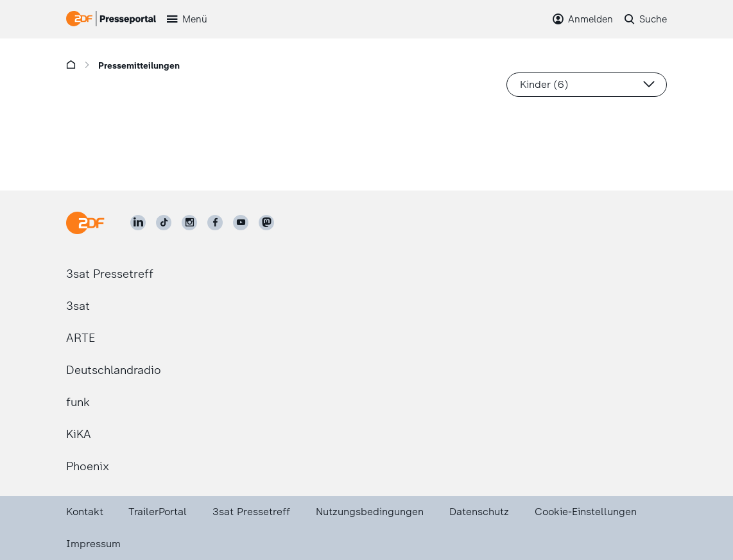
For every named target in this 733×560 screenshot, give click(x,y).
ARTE (81, 338)
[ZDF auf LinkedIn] (138, 223)
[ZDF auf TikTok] (164, 223)
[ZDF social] (266, 223)
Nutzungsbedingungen (370, 512)
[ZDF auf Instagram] (189, 223)
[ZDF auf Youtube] (241, 223)
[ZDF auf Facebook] (215, 223)
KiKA (79, 434)
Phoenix (88, 466)
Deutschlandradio (114, 370)
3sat (78, 306)
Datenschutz (479, 512)
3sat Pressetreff (110, 274)
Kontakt (85, 512)
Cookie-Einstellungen (586, 512)
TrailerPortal (158, 512)
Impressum (93, 544)
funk (78, 402)
